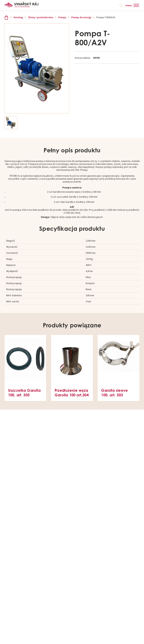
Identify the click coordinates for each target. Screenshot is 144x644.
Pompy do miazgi (81, 17)
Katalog (18, 17)
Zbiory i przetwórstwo (41, 17)
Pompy (62, 17)
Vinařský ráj (6, 17)
